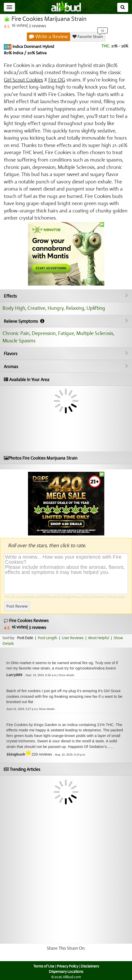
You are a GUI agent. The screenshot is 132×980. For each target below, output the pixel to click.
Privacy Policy (81, 597)
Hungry (56, 308)
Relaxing (75, 308)
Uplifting (96, 308)
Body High (14, 308)
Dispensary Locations (66, 972)
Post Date (25, 638)
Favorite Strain (88, 37)
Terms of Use (44, 966)
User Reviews (73, 638)
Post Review (17, 606)
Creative (36, 308)
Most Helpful (99, 638)
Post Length (47, 638)
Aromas (66, 367)
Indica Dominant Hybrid (33, 47)
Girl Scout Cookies (23, 80)
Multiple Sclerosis (95, 333)
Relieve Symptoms (66, 321)
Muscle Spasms (19, 341)
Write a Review (48, 37)
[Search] (123, 7)
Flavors (66, 354)
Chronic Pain (16, 333)
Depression (44, 333)
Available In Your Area (27, 380)
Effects (66, 296)
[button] (66, 675)
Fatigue (66, 333)
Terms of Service (107, 597)
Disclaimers (90, 966)
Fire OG (57, 80)
